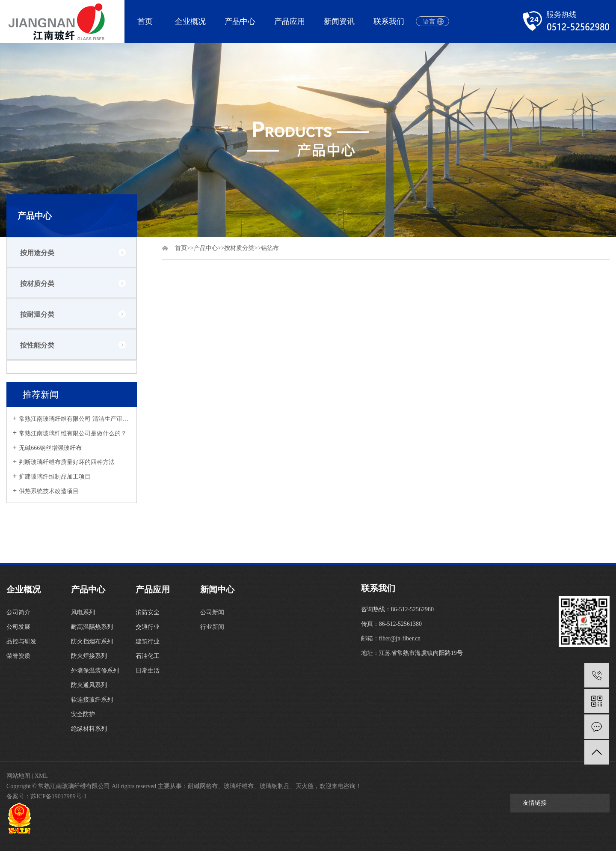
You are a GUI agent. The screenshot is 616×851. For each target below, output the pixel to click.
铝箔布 (270, 248)
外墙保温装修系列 (95, 671)
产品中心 (240, 21)
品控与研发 (21, 641)
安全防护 (83, 714)
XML (41, 776)
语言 (429, 22)
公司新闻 (212, 612)
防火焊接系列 (89, 656)
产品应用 (290, 21)
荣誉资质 (18, 656)
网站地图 (18, 776)
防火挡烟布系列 (92, 641)
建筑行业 (148, 641)
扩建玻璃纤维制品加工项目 (55, 477)
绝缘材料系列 (89, 729)
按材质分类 (37, 284)
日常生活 (148, 671)
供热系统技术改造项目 (49, 491)
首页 (145, 21)
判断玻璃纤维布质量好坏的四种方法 (67, 462)
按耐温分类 (37, 314)
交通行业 (148, 627)
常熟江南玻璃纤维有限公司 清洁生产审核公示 (75, 419)
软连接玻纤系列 (92, 700)
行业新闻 (212, 627)
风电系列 (83, 612)
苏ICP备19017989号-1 (58, 796)
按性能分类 (37, 345)
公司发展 (18, 627)
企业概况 (190, 21)
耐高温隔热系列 (92, 627)
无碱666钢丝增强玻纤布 (50, 448)
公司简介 (18, 612)
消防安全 (148, 612)
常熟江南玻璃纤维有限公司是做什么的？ (73, 433)
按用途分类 (37, 253)
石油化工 (148, 656)
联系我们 (389, 21)
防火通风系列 (89, 685)
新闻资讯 (339, 21)
